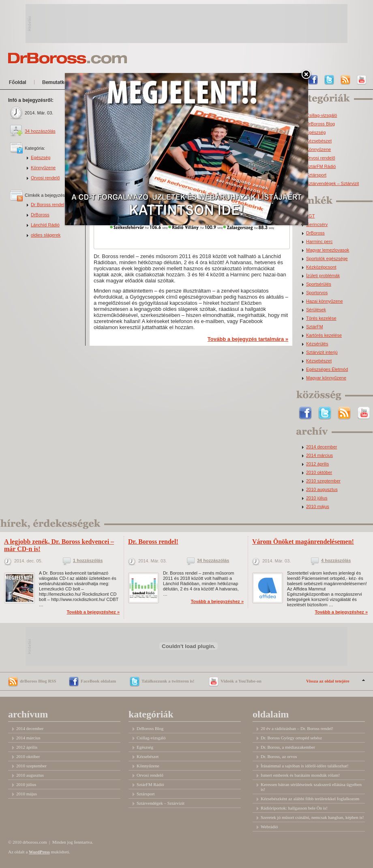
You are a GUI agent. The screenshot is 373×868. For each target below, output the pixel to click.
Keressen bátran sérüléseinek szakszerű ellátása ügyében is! (311, 787)
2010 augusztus (322, 490)
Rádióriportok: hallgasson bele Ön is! (294, 808)
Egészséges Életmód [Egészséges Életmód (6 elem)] (327, 369)
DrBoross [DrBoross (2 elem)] (315, 233)
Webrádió (269, 827)
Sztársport (316, 175)
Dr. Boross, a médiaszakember (288, 747)
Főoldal (19, 84)
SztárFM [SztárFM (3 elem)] (315, 327)
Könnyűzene (43, 168)
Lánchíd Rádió (45, 225)
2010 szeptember (323, 481)
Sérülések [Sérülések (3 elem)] (316, 310)
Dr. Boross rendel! (153, 542)
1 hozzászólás (88, 561)
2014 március (319, 456)
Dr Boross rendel (48, 205)
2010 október (319, 473)
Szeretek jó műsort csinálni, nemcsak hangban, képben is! (312, 817)
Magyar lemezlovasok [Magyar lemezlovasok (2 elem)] (328, 250)
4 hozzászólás (336, 561)
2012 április (317, 464)
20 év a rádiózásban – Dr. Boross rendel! (297, 728)
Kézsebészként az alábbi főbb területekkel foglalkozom (310, 799)
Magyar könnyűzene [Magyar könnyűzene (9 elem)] (326, 378)
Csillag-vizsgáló (322, 115)
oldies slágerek (46, 235)
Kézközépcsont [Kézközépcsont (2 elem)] (321, 267)
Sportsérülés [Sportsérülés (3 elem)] (319, 284)
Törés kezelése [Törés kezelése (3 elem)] (321, 318)
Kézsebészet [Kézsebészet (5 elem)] (319, 361)
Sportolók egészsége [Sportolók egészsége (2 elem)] (327, 259)
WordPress (39, 852)
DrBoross (40, 215)
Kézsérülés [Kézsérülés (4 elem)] (317, 344)
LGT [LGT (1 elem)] (310, 216)
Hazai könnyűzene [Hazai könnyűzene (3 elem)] (325, 301)
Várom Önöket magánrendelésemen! (303, 542)
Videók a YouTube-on (241, 681)
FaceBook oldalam (98, 681)
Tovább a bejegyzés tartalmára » (248, 339)
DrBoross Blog (320, 124)
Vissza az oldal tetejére (328, 681)
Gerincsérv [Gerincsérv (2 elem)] (317, 225)
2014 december (322, 447)
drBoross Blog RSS (38, 681)
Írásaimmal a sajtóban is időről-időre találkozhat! (305, 766)
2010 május (318, 507)
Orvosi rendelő (45, 178)
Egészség (41, 157)
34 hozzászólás (40, 131)
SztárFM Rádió (321, 167)
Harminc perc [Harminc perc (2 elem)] (319, 242)
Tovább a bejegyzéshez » (93, 612)
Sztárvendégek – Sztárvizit (332, 184)
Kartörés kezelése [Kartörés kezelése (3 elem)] (324, 335)
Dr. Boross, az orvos (279, 756)
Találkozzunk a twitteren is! (168, 681)
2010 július (317, 498)
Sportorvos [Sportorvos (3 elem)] (317, 293)
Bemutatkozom (63, 84)
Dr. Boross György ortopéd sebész (291, 738)
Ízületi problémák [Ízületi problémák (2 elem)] (323, 276)
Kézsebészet (319, 141)
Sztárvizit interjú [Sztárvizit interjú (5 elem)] (322, 352)
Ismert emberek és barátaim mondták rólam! (300, 775)
